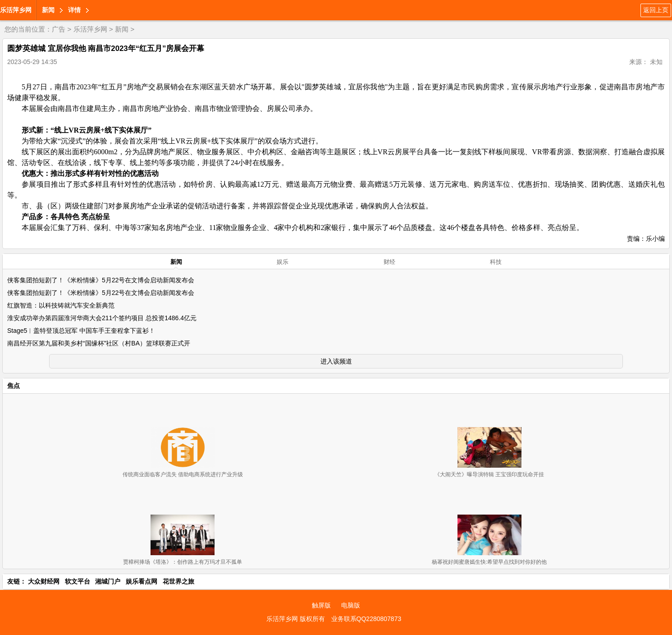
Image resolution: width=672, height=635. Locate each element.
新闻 (48, 10)
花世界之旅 (178, 581)
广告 (59, 29)
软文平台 (78, 581)
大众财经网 (44, 581)
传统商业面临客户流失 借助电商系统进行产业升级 (183, 474)
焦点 (14, 386)
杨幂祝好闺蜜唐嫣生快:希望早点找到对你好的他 (489, 562)
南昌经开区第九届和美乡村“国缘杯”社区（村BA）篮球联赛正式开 (99, 343)
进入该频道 (336, 361)
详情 (74, 10)
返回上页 (656, 10)
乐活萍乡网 (16, 10)
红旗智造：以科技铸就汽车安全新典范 (61, 305)
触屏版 (321, 605)
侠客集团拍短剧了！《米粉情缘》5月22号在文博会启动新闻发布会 (101, 280)
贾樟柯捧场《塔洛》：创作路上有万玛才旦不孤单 (183, 562)
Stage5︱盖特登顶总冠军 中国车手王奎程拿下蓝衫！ (81, 331)
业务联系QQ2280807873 (366, 619)
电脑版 (351, 605)
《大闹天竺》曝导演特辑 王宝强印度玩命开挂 (489, 474)
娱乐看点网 (142, 581)
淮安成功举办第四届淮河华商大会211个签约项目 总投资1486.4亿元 (102, 318)
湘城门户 (108, 581)
